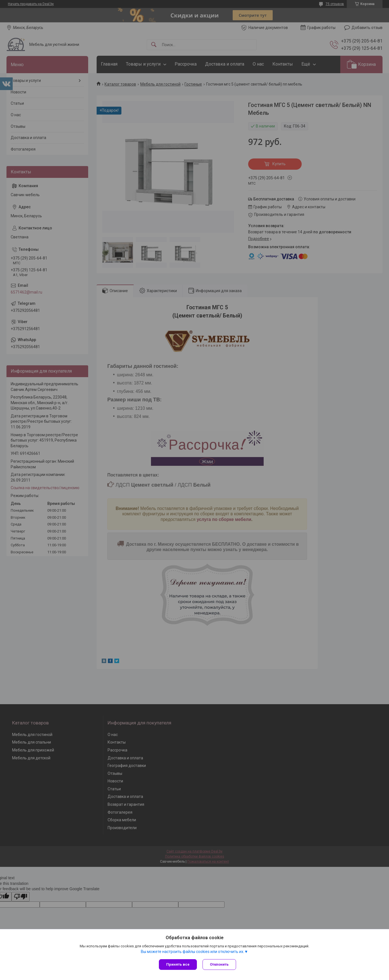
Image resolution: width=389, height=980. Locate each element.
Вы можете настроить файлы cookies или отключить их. (193, 952)
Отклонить (219, 964)
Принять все (178, 964)
